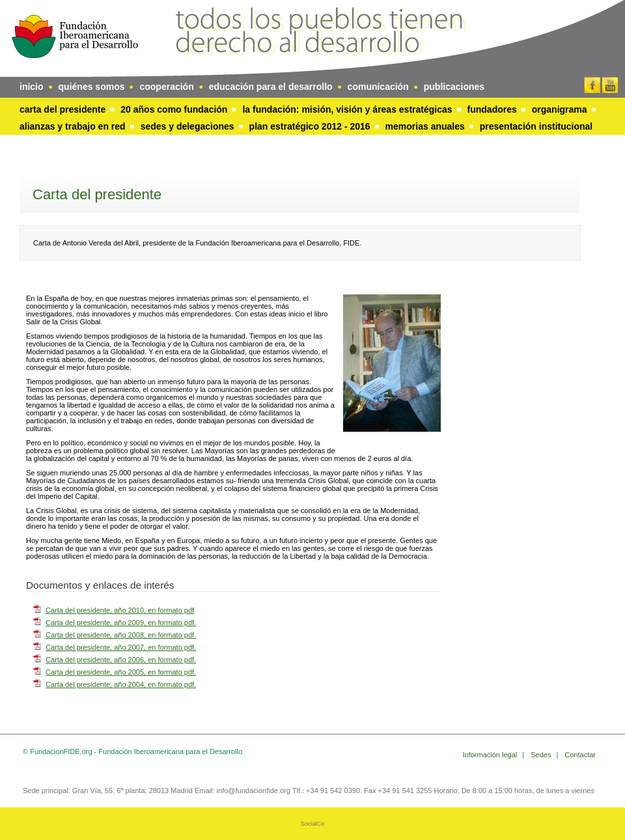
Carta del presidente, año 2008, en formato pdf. (121, 635)
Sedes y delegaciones (187, 126)
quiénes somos (92, 87)
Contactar (580, 755)
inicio (32, 87)
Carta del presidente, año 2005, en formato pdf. (121, 672)
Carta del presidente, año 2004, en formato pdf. (121, 684)
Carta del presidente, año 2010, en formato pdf (120, 610)
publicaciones (454, 87)
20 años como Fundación (174, 109)
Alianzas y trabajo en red (73, 126)
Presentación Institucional (536, 126)
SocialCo (312, 824)
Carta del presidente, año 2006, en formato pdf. (121, 660)
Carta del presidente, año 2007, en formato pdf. (121, 647)
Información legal (491, 755)
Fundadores (492, 109)
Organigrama (560, 109)
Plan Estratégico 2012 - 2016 (310, 126)
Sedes (542, 755)
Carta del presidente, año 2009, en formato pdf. (121, 623)
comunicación (378, 87)
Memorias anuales (425, 126)
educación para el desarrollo (271, 87)
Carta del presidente (62, 109)
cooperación (166, 87)
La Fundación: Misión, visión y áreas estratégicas (347, 109)
